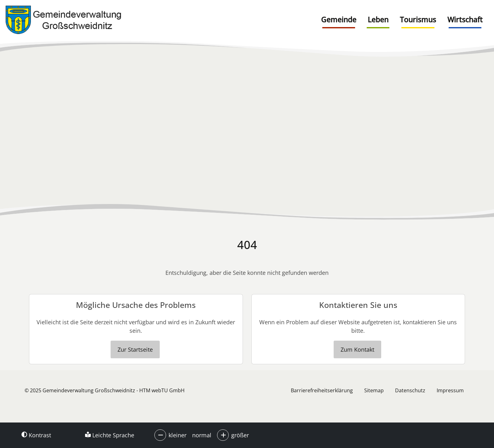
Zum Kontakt (357, 349)
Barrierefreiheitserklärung (322, 390)
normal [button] (202, 435)
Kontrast (36, 435)
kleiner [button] (178, 435)
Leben (378, 20)
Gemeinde (339, 20)
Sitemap (374, 390)
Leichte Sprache (110, 435)
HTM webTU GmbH (162, 390)
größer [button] (240, 435)
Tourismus (418, 20)
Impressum (450, 390)
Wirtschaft (465, 20)
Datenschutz (410, 390)
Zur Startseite (135, 349)
